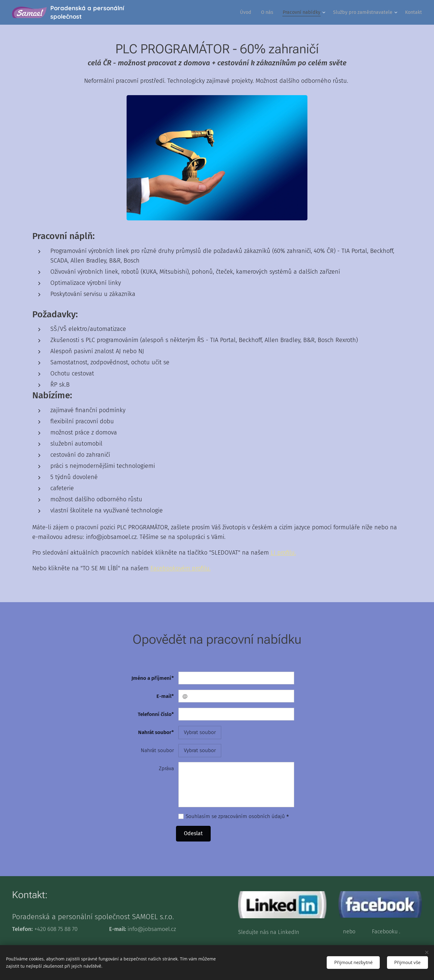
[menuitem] (247, 12)
